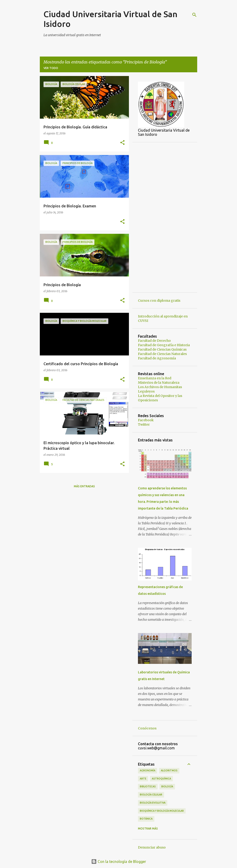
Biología (167, 786)
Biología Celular (151, 795)
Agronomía (148, 770)
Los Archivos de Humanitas (160, 387)
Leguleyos (146, 391)
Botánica (146, 819)
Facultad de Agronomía (157, 358)
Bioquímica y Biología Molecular (162, 811)
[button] (122, 143)
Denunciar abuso (152, 847)
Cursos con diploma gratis (159, 301)
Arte (143, 779)
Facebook (146, 420)
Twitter (144, 424)
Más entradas (84, 486)
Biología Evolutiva (153, 803)
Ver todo (51, 68)
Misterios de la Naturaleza (159, 383)
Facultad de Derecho (154, 341)
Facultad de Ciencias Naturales (162, 354)
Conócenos (147, 728)
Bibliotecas (148, 786)
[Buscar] (194, 15)
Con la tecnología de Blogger (119, 862)
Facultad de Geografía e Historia (164, 345)
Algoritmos (169, 770)
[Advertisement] (165, 217)
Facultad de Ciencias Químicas (162, 349)
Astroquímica (161, 779)
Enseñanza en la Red (155, 378)
